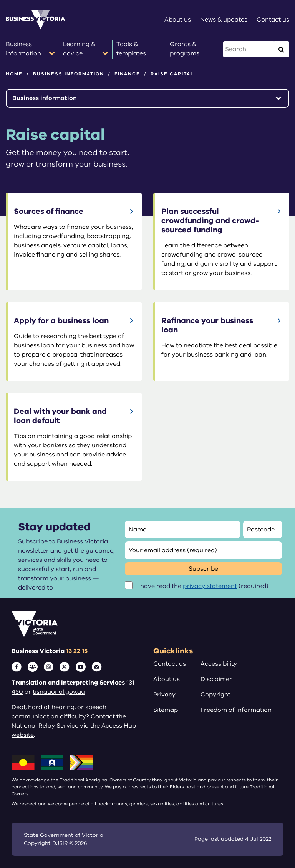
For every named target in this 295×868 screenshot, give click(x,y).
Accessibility (219, 664)
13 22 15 (77, 651)
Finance (127, 74)
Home (14, 74)
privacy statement (210, 586)
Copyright (215, 695)
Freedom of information (236, 710)
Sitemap (166, 710)
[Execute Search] (281, 49)
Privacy (164, 695)
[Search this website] (249, 49)
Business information (69, 74)
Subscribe (203, 569)
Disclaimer (216, 679)
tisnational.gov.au (59, 692)
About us (167, 679)
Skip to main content (0, 0)
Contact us (170, 664)
